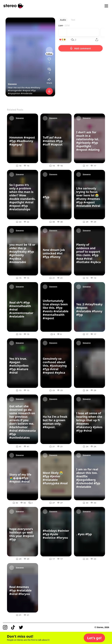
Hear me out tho (17, 87)
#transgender (15, 90)
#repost (27, 90)
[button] (94, 638)
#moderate (27, 93)
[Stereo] (13, 6)
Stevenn (12, 84)
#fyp (33, 90)
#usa (28, 87)
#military (36, 87)
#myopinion (14, 93)
